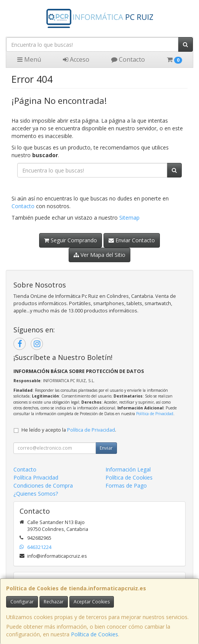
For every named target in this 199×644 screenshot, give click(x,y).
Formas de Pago (126, 485)
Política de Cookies (95, 634)
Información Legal (128, 469)
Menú (29, 59)
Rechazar (54, 602)
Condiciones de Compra (43, 485)
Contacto (128, 59)
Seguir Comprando (71, 240)
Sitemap (129, 218)
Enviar (106, 448)
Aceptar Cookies (92, 602)
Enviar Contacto (132, 240)
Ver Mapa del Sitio (99, 255)
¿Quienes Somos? (36, 494)
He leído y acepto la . (69, 430)
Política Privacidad (36, 477)
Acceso (76, 59)
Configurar (22, 602)
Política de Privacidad (155, 414)
